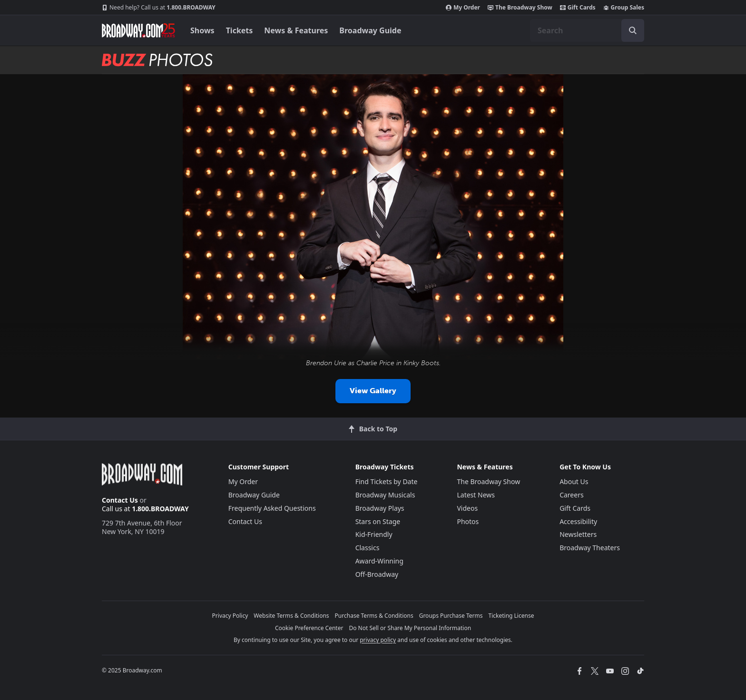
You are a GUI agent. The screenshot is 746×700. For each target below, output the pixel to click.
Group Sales (624, 8)
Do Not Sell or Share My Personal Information (410, 628)
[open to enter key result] (633, 30)
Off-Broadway (377, 574)
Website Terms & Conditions (291, 616)
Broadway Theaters (590, 548)
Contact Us (120, 500)
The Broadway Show (520, 8)
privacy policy (378, 640)
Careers (571, 495)
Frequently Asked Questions (272, 508)
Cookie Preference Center (309, 628)
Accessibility (578, 521)
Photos (468, 521)
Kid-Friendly (374, 534)
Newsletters (578, 534)
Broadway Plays (380, 508)
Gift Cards (578, 8)
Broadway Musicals (385, 495)
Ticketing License (511, 616)
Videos (467, 508)
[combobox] (587, 30)
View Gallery (373, 391)
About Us (574, 481)
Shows (202, 30)
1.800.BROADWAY (159, 8)
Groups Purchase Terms (451, 616)
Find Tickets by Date (387, 481)
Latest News (476, 495)
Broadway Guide (370, 30)
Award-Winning (379, 561)
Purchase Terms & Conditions (374, 616)
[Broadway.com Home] (138, 30)
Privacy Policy (230, 616)
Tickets (240, 30)
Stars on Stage (378, 521)
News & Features (296, 30)
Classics (368, 548)
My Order (463, 8)
